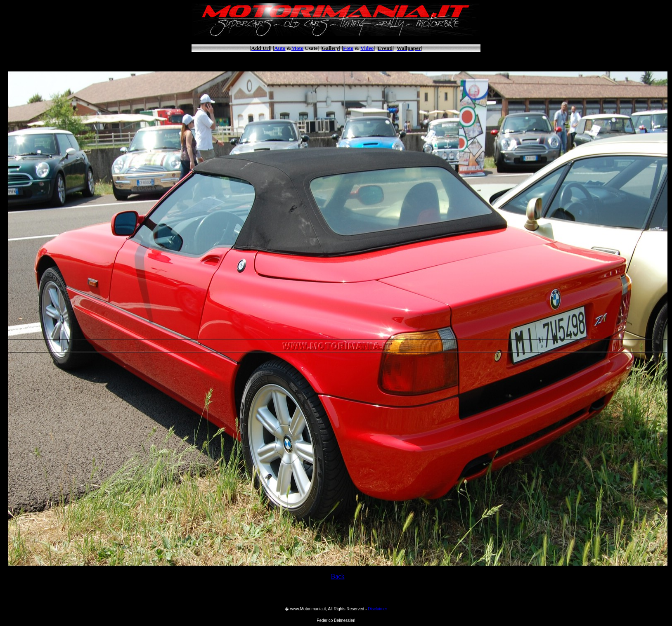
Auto (280, 48)
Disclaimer (377, 609)
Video (367, 48)
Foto (348, 48)
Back (338, 576)
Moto (298, 48)
